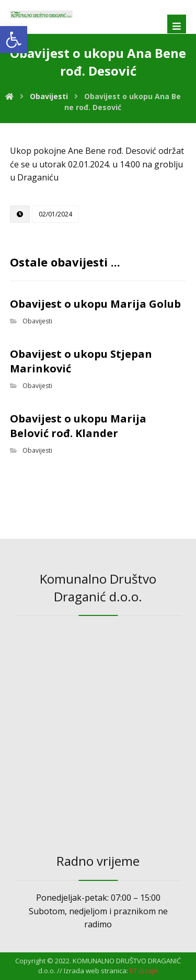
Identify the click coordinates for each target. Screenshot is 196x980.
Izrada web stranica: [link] (96, 971)
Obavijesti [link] (37, 321)
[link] (14, 40)
